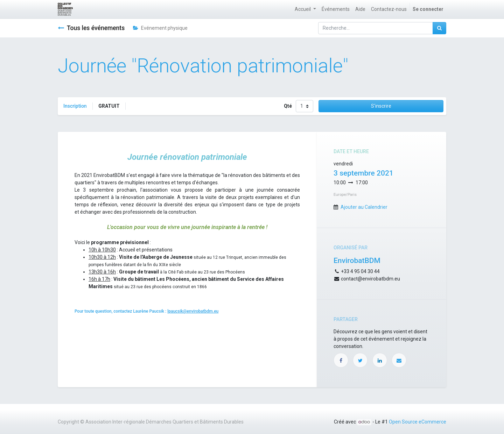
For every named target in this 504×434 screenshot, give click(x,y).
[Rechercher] (439, 28)
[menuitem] (336, 9)
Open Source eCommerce (418, 422)
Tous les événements (91, 28)
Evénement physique (160, 28)
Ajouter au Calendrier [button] (364, 207)
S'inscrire (381, 106)
